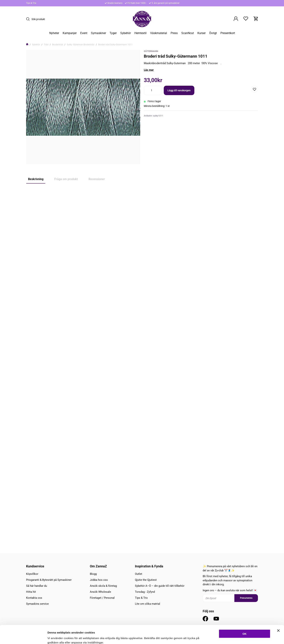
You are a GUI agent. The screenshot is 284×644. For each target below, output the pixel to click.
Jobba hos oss (99, 580)
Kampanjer (70, 33)
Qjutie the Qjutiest (146, 580)
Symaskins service (37, 604)
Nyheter (54, 33)
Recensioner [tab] (97, 179)
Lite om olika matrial (148, 604)
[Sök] (29, 19)
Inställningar (197, 637)
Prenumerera (246, 598)
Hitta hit (31, 592)
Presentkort (228, 33)
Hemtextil (140, 33)
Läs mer (149, 70)
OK (245, 616)
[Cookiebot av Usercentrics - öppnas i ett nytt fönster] (23, 637)
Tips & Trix (31, 3)
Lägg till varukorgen (179, 90)
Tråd (46, 45)
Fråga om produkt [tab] (66, 179)
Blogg (93, 574)
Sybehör (126, 33)
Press (174, 33)
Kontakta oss (34, 598)
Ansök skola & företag (103, 586)
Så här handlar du (36, 586)
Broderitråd (58, 45)
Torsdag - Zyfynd (145, 592)
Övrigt (213, 33)
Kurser (201, 33)
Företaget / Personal (102, 598)
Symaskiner (98, 33)
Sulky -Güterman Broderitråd (81, 45)
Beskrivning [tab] (36, 179)
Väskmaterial (159, 33)
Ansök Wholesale (100, 592)
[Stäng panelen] (278, 613)
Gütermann (151, 51)
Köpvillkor (32, 574)
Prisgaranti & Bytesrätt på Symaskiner (49, 580)
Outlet (139, 574)
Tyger (113, 33)
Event (84, 33)
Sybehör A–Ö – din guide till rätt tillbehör (160, 586)
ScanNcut (188, 33)
